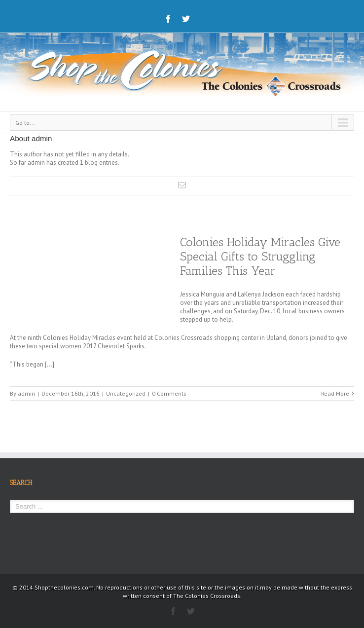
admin (26, 393)
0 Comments (169, 393)
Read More (335, 393)
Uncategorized (126, 393)
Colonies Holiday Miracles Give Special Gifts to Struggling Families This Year (260, 256)
